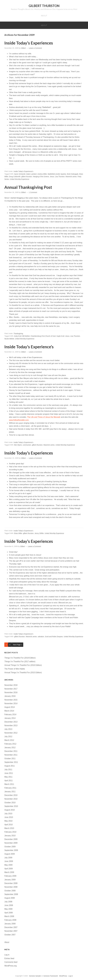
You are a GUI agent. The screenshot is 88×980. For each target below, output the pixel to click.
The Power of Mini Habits (15, 669)
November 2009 (11, 843)
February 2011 (10, 788)
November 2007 (11, 931)
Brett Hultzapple (73, 174)
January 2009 (10, 880)
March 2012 (9, 740)
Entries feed (9, 958)
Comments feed (11, 962)
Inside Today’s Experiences (29, 43)
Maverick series (71, 177)
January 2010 (10, 836)
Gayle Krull (60, 336)
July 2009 (8, 858)
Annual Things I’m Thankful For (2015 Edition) (23, 672)
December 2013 (11, 722)
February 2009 (10, 876)
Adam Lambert (31, 174)
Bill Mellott (26, 336)
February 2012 (10, 744)
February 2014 (10, 714)
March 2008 (9, 916)
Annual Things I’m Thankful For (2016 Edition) (23, 665)
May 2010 (8, 821)
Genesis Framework (51, 976)
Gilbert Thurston (44, 6)
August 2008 (10, 898)
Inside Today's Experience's (23, 171)
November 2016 (11, 692)
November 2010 (11, 799)
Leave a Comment (35, 48)
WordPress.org (10, 966)
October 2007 (10, 935)
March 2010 (9, 828)
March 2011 (9, 784)
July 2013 (8, 729)
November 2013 (11, 725)
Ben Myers (18, 445)
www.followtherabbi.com (19, 420)
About (7, 942)
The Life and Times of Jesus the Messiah (43, 417)
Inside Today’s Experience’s (29, 347)
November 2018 (11, 685)
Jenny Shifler (39, 533)
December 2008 (11, 883)
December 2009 (11, 839)
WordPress (63, 976)
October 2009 (10, 847)
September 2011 (11, 762)
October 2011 (10, 758)
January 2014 (10, 718)
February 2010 (10, 832)
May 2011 (8, 777)
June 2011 (9, 773)
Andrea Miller (42, 174)
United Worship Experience (20, 179)
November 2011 (11, 755)
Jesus (52, 177)
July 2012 (8, 736)
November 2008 (11, 887)
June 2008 (9, 905)
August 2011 (10, 766)
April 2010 (8, 825)
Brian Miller (18, 533)
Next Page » (17, 645)
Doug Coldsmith (15, 177)
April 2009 (8, 869)
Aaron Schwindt (20, 174)
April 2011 (8, 781)
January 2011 (10, 792)
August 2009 (10, 854)
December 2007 (11, 927)
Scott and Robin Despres (54, 637)
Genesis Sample (35, 976)
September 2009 (11, 850)
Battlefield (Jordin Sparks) (57, 174)
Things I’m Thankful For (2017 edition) (20, 661)
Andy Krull (18, 336)
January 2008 (10, 924)
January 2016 (10, 696)
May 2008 (8, 909)
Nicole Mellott (9, 339)
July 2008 (8, 902)
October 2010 (10, 803)
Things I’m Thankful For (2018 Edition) (20, 658)
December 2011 (11, 751)
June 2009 (9, 861)
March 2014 (9, 711)
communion (27, 445)
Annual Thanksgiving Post (28, 187)
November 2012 (11, 733)
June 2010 (9, 817)
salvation (41, 637)
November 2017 (11, 689)
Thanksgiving (18, 334)
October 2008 (10, 891)
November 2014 (11, 703)
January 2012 (10, 747)
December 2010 (11, 795)
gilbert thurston (27, 177)
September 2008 (11, 894)
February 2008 (10, 920)
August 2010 (10, 810)
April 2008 (8, 913)
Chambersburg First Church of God (43, 336)
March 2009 (9, 872)
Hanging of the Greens (41, 177)
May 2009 (8, 865)
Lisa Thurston (60, 177)
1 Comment (33, 192)
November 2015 (11, 700)
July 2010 (8, 814)
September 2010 (11, 806)
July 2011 (8, 769)
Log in (7, 955)
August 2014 (10, 707)
